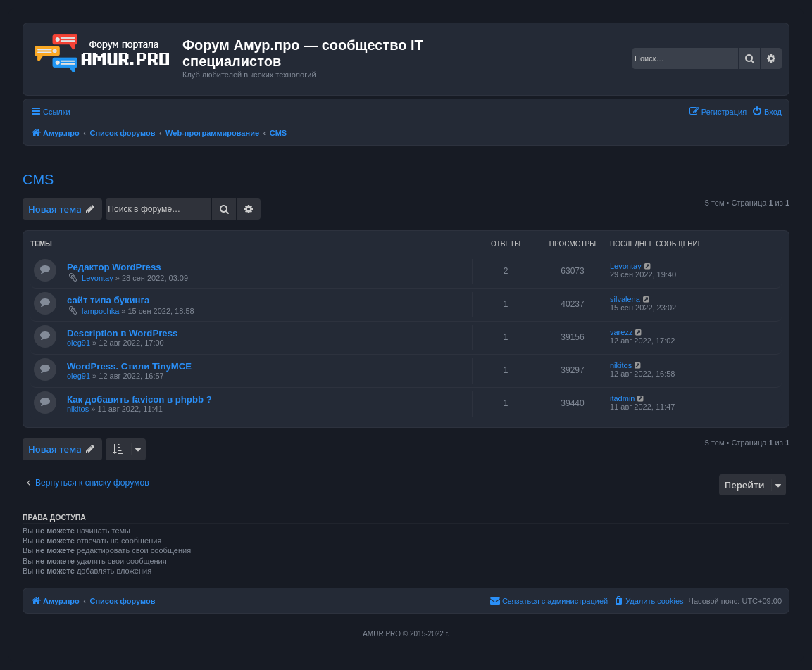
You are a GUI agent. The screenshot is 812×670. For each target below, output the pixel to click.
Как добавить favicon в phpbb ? (139, 399)
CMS (38, 179)
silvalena (625, 299)
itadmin (622, 398)
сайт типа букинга (108, 300)
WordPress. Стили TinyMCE (129, 366)
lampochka (100, 311)
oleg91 (79, 343)
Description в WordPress (122, 333)
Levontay (98, 278)
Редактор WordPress (114, 267)
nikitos (621, 365)
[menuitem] (767, 112)
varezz (621, 332)
